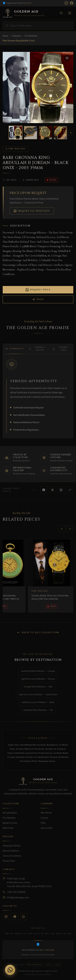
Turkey (52, 933)
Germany (58, 933)
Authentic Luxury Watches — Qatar (38, 702)
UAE (12, 933)
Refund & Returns (11, 851)
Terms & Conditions (12, 856)
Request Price (38, 290)
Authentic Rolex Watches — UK (38, 710)
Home (5, 36)
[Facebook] (72, 3)
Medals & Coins (10, 823)
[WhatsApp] (24, 917)
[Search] (38, 26)
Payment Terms (60, 352)
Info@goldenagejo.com (18, 897)
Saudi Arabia (18, 933)
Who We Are (46, 813)
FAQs (43, 823)
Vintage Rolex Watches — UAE (38, 687)
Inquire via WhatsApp (32, 211)
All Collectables (10, 813)
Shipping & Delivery (37, 352)
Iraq (35, 933)
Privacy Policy (9, 861)
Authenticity (15, 352)
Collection (16, 36)
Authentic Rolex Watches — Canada (38, 671)
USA (42, 933)
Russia (47, 933)
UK (38, 933)
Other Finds (8, 828)
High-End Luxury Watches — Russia (38, 679)
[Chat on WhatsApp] (10, 970)
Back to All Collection (38, 632)
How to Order (47, 828)
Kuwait (30, 933)
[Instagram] (66, 3)
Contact (44, 818)
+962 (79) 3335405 (16, 892)
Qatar (25, 933)
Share (38, 299)
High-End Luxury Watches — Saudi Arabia (38, 694)
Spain (69, 933)
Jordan (7, 933)
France (64, 933)
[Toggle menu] (70, 13)
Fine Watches (31, 36)
